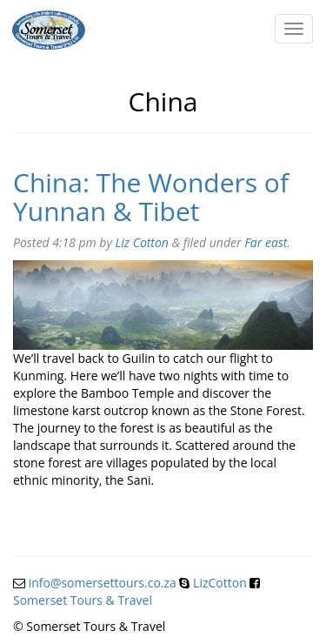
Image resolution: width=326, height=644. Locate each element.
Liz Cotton (142, 242)
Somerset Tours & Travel (83, 600)
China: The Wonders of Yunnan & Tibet (151, 197)
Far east (266, 242)
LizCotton (220, 583)
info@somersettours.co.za (103, 583)
